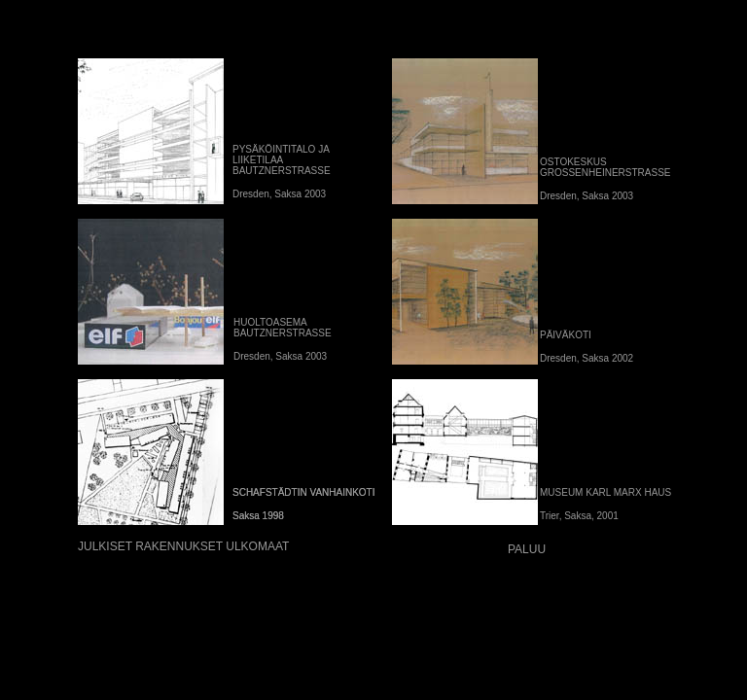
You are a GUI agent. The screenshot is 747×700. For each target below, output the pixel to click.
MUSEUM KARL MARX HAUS (605, 492)
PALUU (527, 549)
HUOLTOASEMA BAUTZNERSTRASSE (283, 328)
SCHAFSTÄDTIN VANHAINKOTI (304, 492)
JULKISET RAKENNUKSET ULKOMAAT (183, 546)
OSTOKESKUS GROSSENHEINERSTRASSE (605, 167)
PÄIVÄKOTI (566, 335)
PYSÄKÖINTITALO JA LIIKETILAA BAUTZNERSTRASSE (282, 160)
